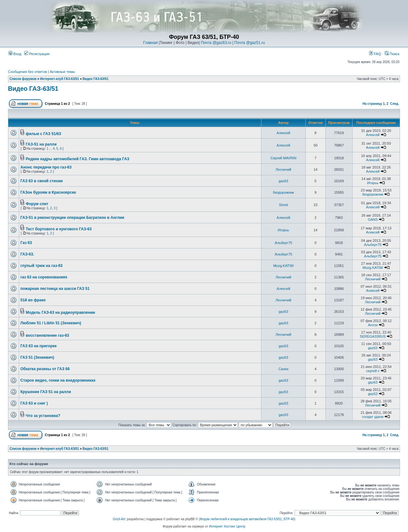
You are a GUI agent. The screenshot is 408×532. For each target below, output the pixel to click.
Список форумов (23, 79)
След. (395, 104)
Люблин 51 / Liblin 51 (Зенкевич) (51, 323)
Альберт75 (284, 243)
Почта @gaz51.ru (250, 43)
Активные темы (62, 72)
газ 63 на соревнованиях (44, 277)
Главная (150, 43)
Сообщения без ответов (27, 72)
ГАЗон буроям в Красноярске (48, 192)
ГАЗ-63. (27, 254)
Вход (15, 54)
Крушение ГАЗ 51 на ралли (46, 392)
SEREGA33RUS (373, 336)
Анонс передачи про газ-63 (46, 167)
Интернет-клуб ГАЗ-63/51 (60, 79)
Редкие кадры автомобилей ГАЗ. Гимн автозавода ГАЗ (78, 159)
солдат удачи (373, 417)
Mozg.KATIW (283, 266)
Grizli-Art (119, 519)
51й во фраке (33, 300)
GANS (373, 219)
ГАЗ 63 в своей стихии (42, 181)
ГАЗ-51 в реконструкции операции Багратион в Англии (72, 218)
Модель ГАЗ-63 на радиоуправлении (60, 313)
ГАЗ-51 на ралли (41, 144)
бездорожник (283, 192)
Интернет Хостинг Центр (227, 526)
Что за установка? (43, 416)
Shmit (283, 205)
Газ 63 (26, 243)
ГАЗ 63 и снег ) (34, 403)
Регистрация (37, 54)
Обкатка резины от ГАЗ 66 (45, 369)
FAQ (375, 54)
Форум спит (37, 204)
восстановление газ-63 (47, 335)
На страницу (372, 104)
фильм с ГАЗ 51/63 (44, 134)
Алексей (284, 133)
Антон (373, 325)
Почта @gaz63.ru (216, 43)
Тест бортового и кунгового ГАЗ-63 (59, 229)
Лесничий (284, 169)
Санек (284, 369)
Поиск (392, 54)
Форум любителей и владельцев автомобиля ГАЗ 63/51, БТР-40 (247, 519)
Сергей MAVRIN (284, 158)
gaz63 (283, 181)
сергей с (373, 371)
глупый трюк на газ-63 (41, 266)
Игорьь (373, 183)
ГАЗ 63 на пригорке (39, 346)
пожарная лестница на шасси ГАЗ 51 (55, 289)
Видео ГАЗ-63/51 (95, 79)
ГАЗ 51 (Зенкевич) (37, 357)
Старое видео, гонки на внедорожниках (58, 380)
